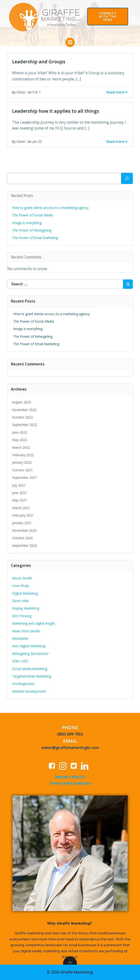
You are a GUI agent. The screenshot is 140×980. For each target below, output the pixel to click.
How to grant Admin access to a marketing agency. (51, 208)
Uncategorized (23, 684)
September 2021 (25, 478)
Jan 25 (37, 141)
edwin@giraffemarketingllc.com (70, 748)
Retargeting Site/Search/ (30, 654)
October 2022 (22, 417)
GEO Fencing (22, 616)
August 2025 (22, 402)
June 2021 (20, 493)
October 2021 (22, 470)
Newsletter (20, 638)
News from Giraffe (26, 631)
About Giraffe (22, 578)
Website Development (29, 691)
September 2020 (25, 546)
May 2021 (20, 500)
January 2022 (22, 462)
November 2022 (24, 410)
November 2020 (24, 530)
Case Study (20, 586)
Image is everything (27, 223)
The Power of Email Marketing (35, 238)
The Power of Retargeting (32, 230)
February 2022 (23, 455)
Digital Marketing (25, 593)
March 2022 (21, 447)
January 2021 (22, 523)
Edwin (21, 92)
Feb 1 (37, 92)
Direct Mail (20, 601)
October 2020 (22, 538)
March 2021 (21, 508)
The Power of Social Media (32, 215)
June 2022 (20, 432)
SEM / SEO (20, 661)
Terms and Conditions (70, 783)
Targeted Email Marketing (32, 676)
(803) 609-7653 (70, 734)
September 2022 (25, 425)
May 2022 (20, 440)
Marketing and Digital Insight (34, 623)
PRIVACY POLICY (70, 777)
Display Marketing (26, 608)
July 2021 (19, 485)
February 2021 (23, 515)
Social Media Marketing (30, 669)
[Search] (127, 178)
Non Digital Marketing (29, 646)
